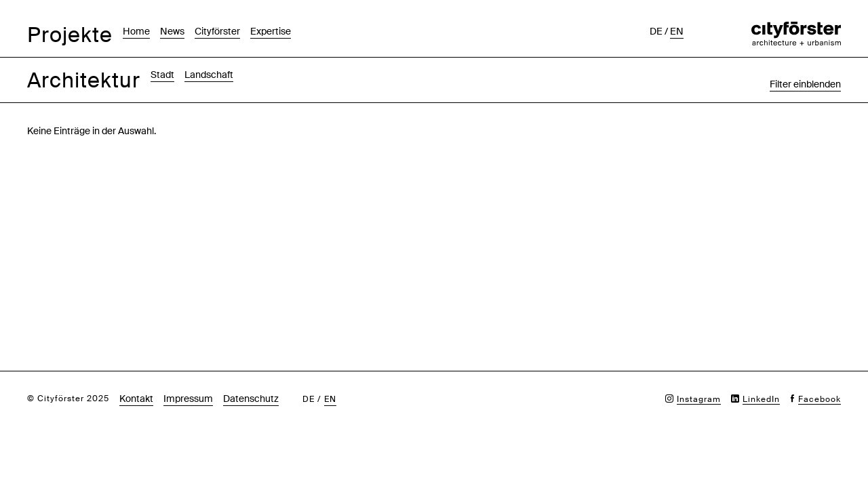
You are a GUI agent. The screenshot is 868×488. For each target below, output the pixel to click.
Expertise (271, 31)
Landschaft (209, 75)
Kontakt (136, 399)
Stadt (162, 75)
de (656, 31)
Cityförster (217, 31)
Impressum (188, 399)
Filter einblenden (805, 84)
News (172, 31)
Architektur (84, 80)
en (677, 31)
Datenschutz (251, 399)
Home (136, 31)
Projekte (70, 35)
